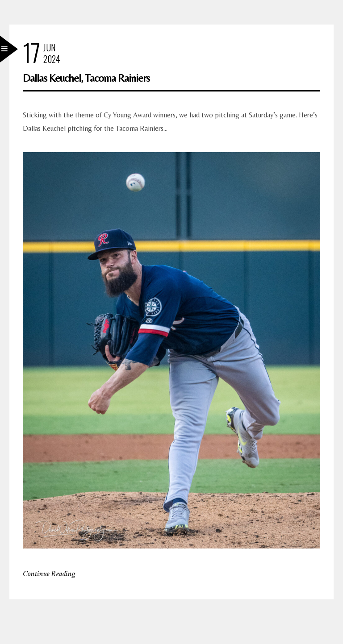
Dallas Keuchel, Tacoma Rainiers (86, 78)
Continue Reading (49, 574)
